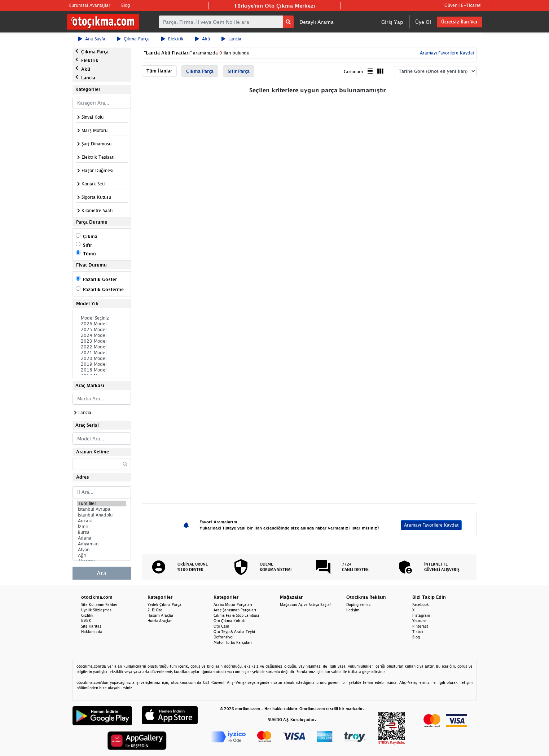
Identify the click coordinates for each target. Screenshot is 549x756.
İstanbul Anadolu (102, 515)
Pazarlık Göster (100, 279)
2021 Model (102, 353)
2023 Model (102, 341)
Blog (126, 5)
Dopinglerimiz (359, 605)
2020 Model (102, 359)
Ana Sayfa (92, 39)
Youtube (420, 621)
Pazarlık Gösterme (103, 289)
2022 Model (102, 347)
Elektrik (172, 39)
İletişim (353, 610)
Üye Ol (423, 22)
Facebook (421, 605)
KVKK (86, 621)
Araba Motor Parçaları (233, 605)
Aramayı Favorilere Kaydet (446, 53)
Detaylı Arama (317, 22)
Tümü (89, 254)
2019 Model (102, 364)
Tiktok (418, 632)
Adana (102, 538)
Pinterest (420, 626)
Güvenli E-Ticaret (462, 5)
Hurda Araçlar (160, 621)
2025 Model (102, 330)
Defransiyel (223, 637)
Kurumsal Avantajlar (89, 5)
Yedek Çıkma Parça (164, 605)
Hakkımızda (92, 632)
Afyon (102, 550)
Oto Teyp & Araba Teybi (234, 632)
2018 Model (102, 370)
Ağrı (102, 555)
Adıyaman (102, 544)
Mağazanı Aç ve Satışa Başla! (305, 605)
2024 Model (102, 335)
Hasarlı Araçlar (161, 615)
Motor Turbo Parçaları (233, 642)
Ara (102, 573)
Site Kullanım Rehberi (100, 605)
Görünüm (353, 72)
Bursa (102, 532)
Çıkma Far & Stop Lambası (236, 615)
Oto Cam (221, 626)
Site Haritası (92, 626)
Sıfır (87, 245)
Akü (203, 39)
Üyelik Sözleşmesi (97, 610)
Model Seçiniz (102, 318)
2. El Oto (155, 610)
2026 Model (102, 324)
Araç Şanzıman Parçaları (235, 610)
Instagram (421, 615)
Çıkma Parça (133, 39)
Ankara (102, 521)
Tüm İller (102, 504)
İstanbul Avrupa (102, 509)
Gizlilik (87, 615)
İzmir (102, 527)
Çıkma (90, 236)
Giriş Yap (392, 22)
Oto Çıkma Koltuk (229, 621)
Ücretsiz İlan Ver (459, 22)
